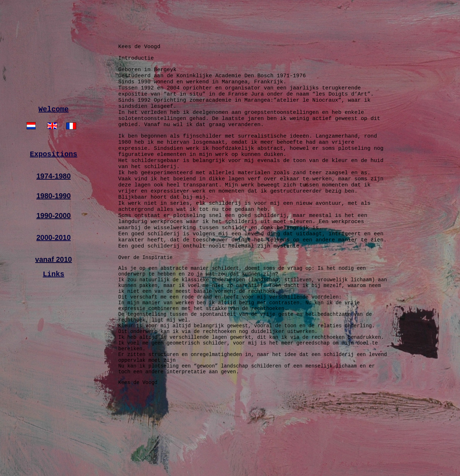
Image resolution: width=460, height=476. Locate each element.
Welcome (54, 137)
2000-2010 (54, 268)
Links (54, 306)
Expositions (54, 184)
